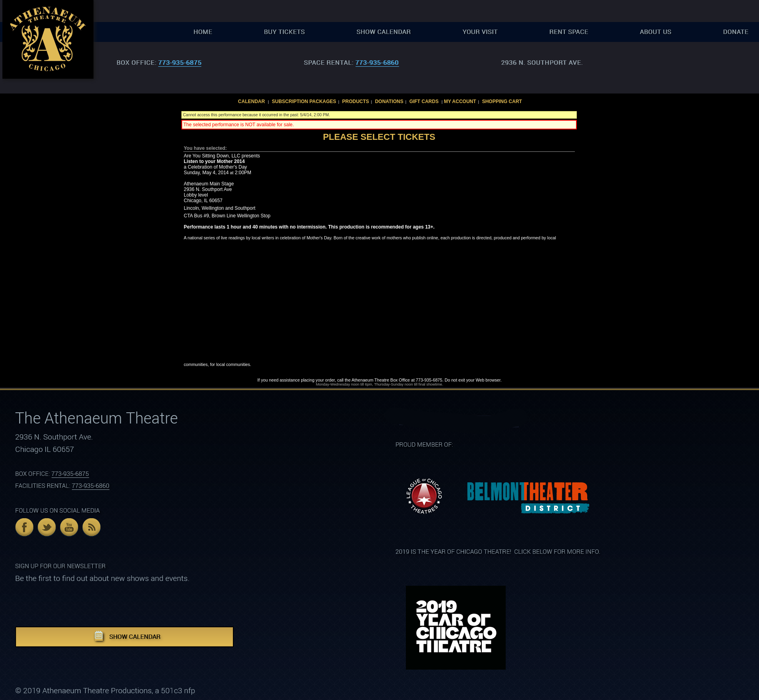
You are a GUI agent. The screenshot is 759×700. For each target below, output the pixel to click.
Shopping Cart (502, 101)
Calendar (251, 101)
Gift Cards (424, 101)
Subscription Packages (304, 101)
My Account (459, 101)
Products (355, 101)
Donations (389, 101)
